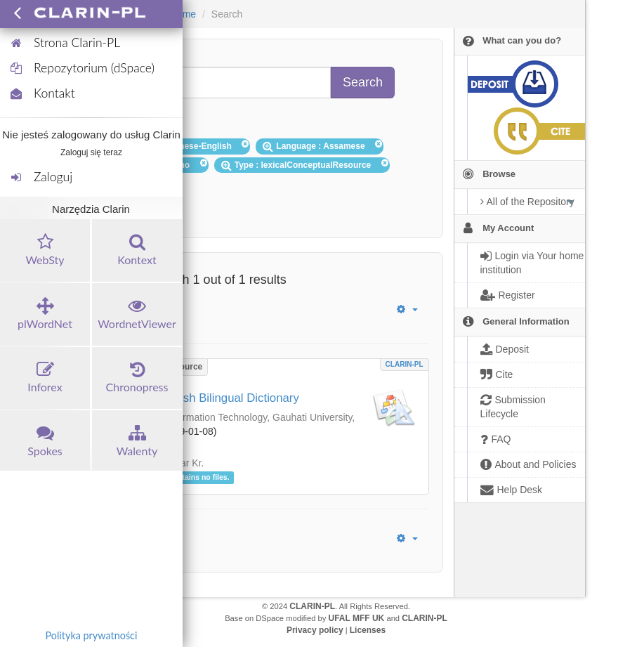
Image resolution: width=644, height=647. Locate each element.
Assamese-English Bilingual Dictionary (199, 398)
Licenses (368, 630)
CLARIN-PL (405, 364)
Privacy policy (315, 630)
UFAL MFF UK (357, 618)
